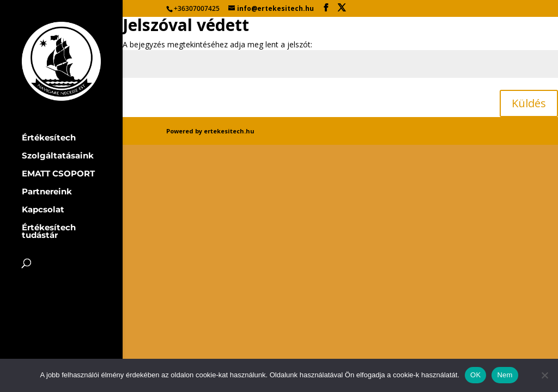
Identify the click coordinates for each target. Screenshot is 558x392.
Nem (505, 375)
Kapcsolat (43, 210)
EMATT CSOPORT (58, 174)
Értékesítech (49, 138)
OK (475, 375)
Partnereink (47, 192)
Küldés (529, 103)
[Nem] (544, 375)
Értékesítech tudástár (49, 232)
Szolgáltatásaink (58, 156)
